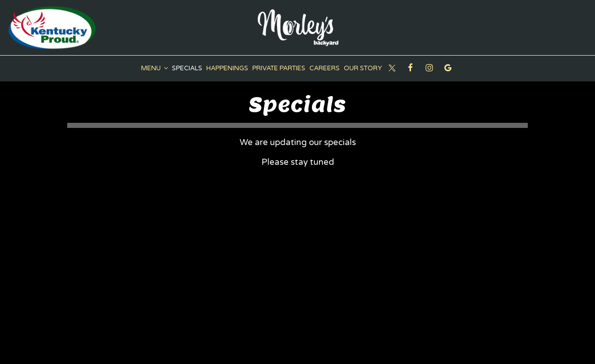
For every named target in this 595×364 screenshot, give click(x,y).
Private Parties (279, 68)
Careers (325, 68)
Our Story (363, 68)
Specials (187, 68)
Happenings (227, 68)
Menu (154, 68)
